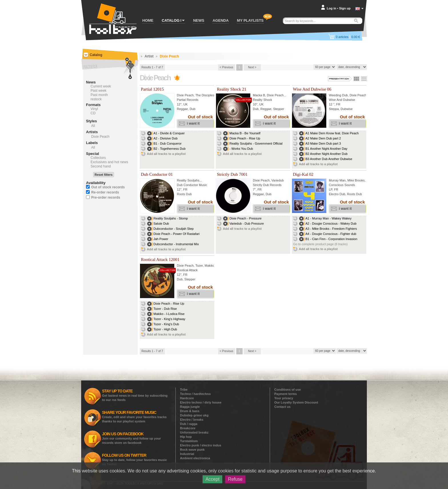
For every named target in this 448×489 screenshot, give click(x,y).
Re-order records (105, 192)
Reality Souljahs (188, 180)
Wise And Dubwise (342, 100)
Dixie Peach (185, 95)
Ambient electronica (195, 458)
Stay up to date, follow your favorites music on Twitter (134, 459)
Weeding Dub (338, 95)
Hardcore (187, 398)
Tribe (184, 390)
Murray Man (337, 180)
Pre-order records (106, 197)
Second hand (101, 166)
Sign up (345, 8)
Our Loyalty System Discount (296, 402)
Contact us (282, 407)
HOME (148, 20)
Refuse (235, 479)
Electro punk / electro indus (201, 445)
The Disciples (205, 95)
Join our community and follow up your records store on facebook (131, 438)
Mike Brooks (356, 180)
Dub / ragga (189, 424)
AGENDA (221, 20)
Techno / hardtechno (195, 394)
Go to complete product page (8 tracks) (320, 244)
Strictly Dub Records (267, 185)
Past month (99, 95)
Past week (98, 91)
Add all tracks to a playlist (166, 154)
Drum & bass (190, 411)
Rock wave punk (192, 450)
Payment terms (286, 394)
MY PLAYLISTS (250, 20)
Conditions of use (288, 390)
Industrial (187, 454)
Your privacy (284, 398)
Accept (212, 479)
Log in (332, 8)
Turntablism (189, 441)
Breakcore (188, 428)
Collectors (98, 158)
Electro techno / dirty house (201, 402)
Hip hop (186, 437)
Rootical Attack (187, 270)
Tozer (199, 266)
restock (96, 99)
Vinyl (94, 109)
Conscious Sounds (342, 185)
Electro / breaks (192, 420)
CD (93, 113)
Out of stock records (108, 187)
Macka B (259, 95)
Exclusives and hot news (109, 162)
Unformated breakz (194, 432)
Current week (101, 86)
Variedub (278, 180)
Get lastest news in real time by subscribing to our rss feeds (135, 395)
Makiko (210, 266)
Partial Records (188, 100)
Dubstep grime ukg (194, 415)
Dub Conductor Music (192, 185)
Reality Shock (262, 100)
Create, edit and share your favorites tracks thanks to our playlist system (134, 417)
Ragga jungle (190, 407)
